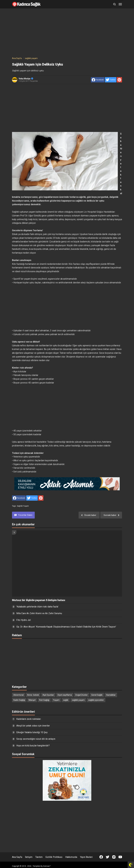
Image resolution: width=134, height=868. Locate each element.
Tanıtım (39, 857)
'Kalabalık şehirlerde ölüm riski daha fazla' (37, 607)
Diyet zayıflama (65, 695)
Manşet (32, 700)
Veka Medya (26, 79)
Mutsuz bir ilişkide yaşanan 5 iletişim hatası (39, 600)
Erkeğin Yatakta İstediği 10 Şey (32, 732)
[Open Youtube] (120, 857)
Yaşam (56, 700)
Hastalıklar (111, 695)
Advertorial (19, 695)
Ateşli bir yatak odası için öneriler (33, 726)
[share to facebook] (98, 80)
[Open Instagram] (114, 857)
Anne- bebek (33, 695)
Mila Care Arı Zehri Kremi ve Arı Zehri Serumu (39, 613)
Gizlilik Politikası (54, 857)
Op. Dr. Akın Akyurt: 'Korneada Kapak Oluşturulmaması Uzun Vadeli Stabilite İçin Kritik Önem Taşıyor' (66, 627)
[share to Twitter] (111, 80)
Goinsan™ (47, 866)
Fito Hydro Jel (24, 620)
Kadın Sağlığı (19, 700)
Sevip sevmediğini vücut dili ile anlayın (36, 739)
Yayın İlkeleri (86, 857)
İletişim (29, 857)
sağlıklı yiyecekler (96, 700)
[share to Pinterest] (119, 80)
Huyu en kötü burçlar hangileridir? (33, 746)
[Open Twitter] (108, 857)
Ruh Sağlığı (44, 700)
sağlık (66, 700)
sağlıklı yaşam (23, 506)
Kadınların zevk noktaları (29, 719)
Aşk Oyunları (48, 695)
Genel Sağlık (97, 695)
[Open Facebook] (101, 857)
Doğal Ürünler (82, 695)
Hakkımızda (71, 857)
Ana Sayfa (17, 857)
